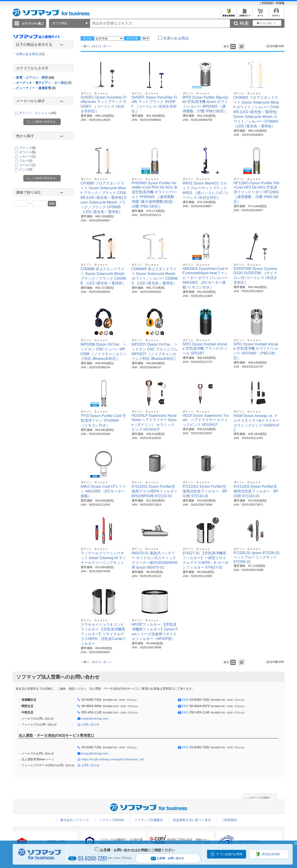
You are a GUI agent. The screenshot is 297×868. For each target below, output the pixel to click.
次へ (106, 46)
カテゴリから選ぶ (33, 24)
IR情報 (280, 3)
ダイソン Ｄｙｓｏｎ (38, 113)
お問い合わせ (91, 724)
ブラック (27, 148)
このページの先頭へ (260, 798)
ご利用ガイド (245, 14)
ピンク (26, 169)
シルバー (27, 156)
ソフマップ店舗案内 (149, 820)
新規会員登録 (229, 14)
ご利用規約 (267, 3)
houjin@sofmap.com (95, 719)
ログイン (276, 14)
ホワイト (27, 152)
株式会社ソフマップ (75, 820)
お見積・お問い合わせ (167, 858)
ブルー (26, 161)
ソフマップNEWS (111, 820)
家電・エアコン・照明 (35, 78)
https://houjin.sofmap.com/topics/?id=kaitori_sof (113, 759)
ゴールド (27, 165)
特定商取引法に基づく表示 (192, 820)
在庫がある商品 (30, 54)
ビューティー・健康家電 (36, 88)
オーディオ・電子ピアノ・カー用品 (44, 83)
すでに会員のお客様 (229, 854)
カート (260, 14)
